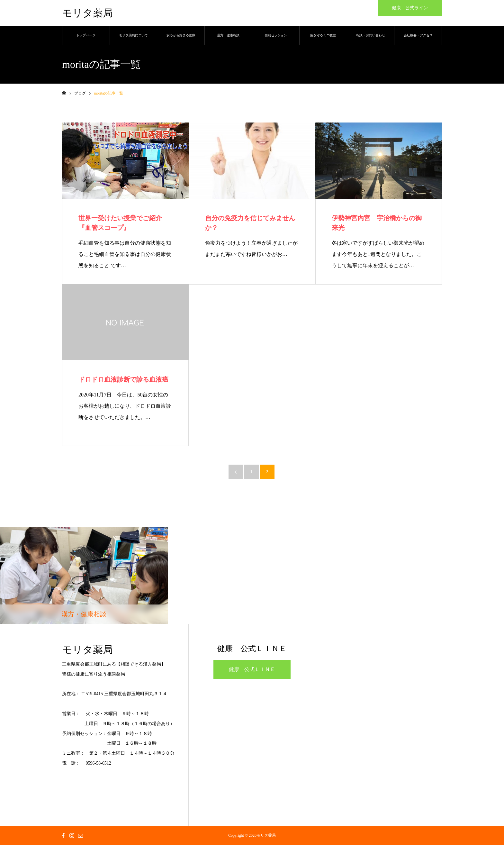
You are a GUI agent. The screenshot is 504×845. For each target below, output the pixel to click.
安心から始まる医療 (181, 35)
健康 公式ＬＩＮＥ (252, 669)
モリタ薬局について (133, 35)
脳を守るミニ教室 (323, 35)
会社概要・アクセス (418, 35)
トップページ (86, 35)
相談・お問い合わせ (371, 35)
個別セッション (276, 35)
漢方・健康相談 (228, 35)
